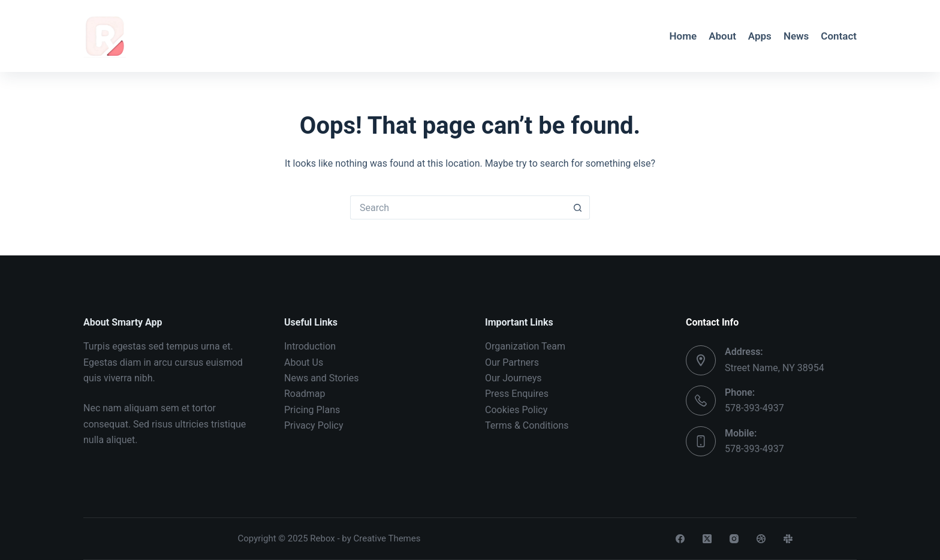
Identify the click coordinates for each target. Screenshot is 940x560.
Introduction (310, 346)
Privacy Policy (314, 425)
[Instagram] (734, 539)
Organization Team (525, 346)
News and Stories (321, 378)
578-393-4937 (754, 408)
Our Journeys (513, 378)
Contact (839, 36)
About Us (304, 362)
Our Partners (512, 362)
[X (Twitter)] (707, 539)
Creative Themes (387, 538)
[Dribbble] (761, 539)
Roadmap (305, 394)
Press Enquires (517, 394)
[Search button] (578, 207)
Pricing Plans (312, 410)
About (722, 36)
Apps (760, 36)
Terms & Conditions (527, 425)
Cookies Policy (516, 410)
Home (683, 36)
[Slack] (788, 539)
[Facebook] (680, 539)
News (796, 36)
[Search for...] (458, 207)
